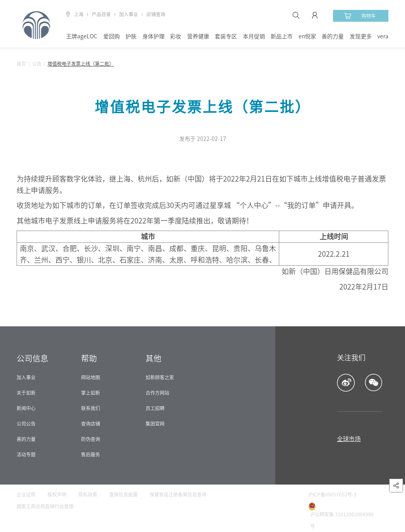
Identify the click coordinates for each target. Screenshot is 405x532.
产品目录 (101, 14)
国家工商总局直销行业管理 (45, 506)
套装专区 (226, 36)
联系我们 (91, 408)
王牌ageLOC (82, 36)
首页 (21, 64)
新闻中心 (26, 408)
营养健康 (198, 36)
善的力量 (333, 36)
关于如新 (26, 393)
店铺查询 (156, 14)
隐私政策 (88, 494)
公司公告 (26, 424)
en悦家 (307, 36)
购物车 (360, 16)
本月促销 (254, 36)
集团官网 (155, 424)
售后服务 (91, 454)
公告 (37, 64)
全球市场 (349, 439)
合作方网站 (157, 393)
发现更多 (361, 36)
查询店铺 (91, 424)
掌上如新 (91, 393)
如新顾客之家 (160, 377)
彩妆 (176, 36)
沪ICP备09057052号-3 (332, 494)
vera (383, 36)
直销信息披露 (123, 494)
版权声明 (57, 494)
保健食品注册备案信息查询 (178, 494)
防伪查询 (91, 439)
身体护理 (153, 36)
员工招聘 (155, 408)
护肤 (131, 36)
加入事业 (129, 14)
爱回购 (112, 36)
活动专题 (26, 454)
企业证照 (26, 494)
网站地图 (91, 377)
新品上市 (282, 36)
